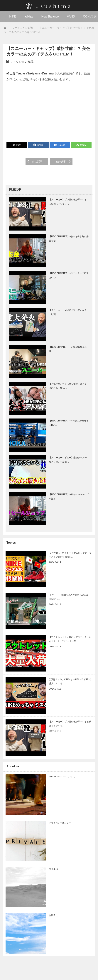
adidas (29, 16)
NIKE (13, 16)
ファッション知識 (22, 62)
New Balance (50, 16)
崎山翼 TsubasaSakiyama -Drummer (30, 73)
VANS (71, 16)
